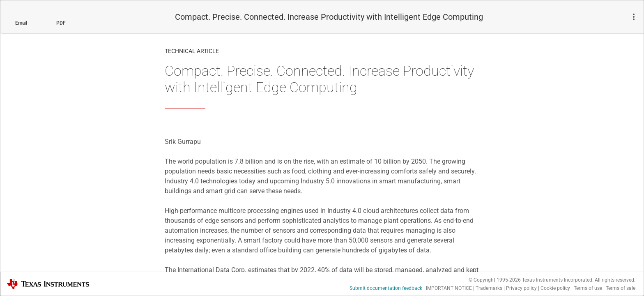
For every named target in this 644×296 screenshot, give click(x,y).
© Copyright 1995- (495, 280)
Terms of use (588, 288)
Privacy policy (521, 288)
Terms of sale (621, 288)
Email (21, 23)
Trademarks (489, 288)
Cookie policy (555, 288)
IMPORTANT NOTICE (449, 288)
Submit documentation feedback (386, 288)
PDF (61, 23)
